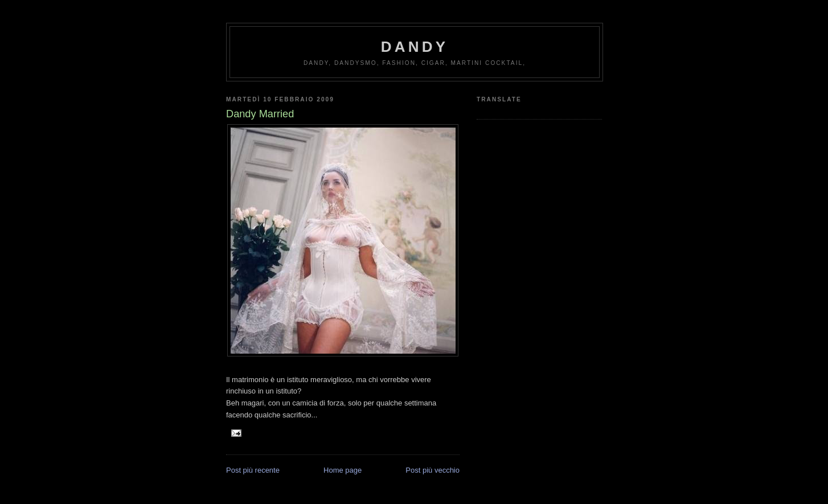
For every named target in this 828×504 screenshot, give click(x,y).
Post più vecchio (433, 470)
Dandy (415, 47)
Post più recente (253, 470)
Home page (343, 470)
